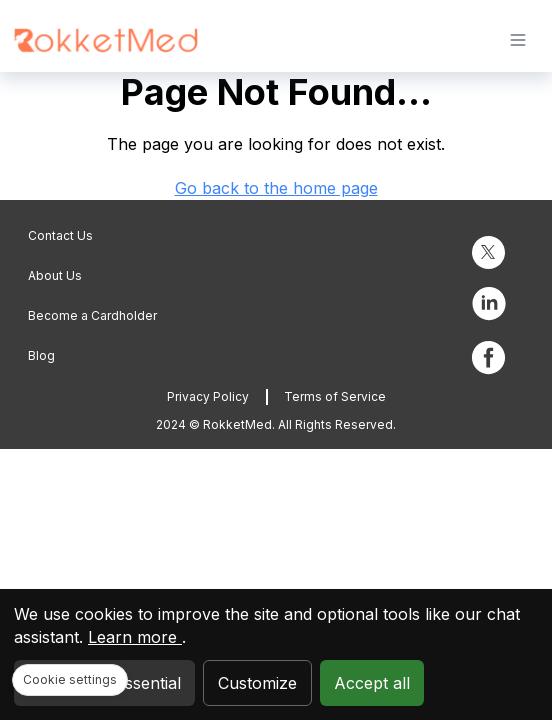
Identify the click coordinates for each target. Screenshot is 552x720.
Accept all (372, 683)
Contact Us (60, 235)
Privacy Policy (208, 396)
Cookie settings (70, 679)
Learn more (135, 637)
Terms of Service (335, 396)
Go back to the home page (276, 188)
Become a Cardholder (92, 315)
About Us (55, 275)
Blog (41, 355)
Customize (257, 683)
